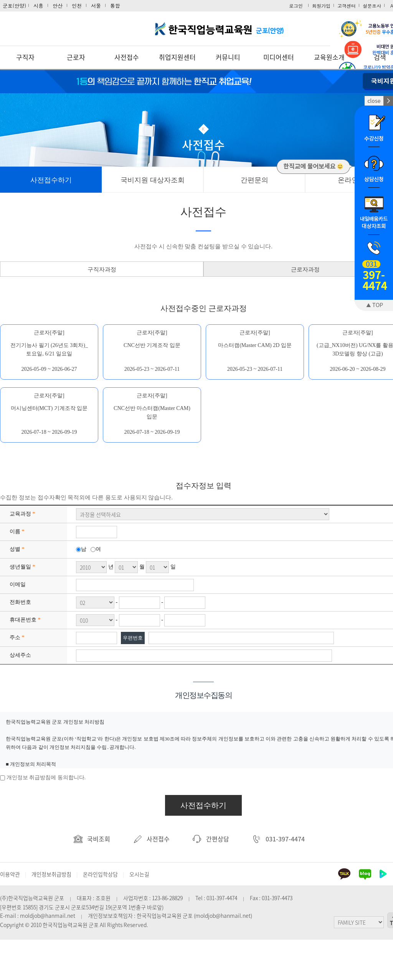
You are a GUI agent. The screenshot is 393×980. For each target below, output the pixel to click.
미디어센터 (279, 57)
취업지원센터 (177, 57)
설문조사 (372, 6)
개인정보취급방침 (51, 874)
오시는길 (139, 874)
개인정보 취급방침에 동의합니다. (46, 778)
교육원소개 (329, 57)
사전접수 (127, 57)
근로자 (76, 57)
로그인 (296, 6)
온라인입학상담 (100, 874)
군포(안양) (15, 6)
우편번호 (133, 638)
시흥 (38, 6)
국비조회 (92, 839)
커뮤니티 (228, 57)
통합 (115, 6)
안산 (58, 6)
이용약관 (10, 874)
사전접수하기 (203, 805)
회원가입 (321, 6)
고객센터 (347, 6)
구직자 (25, 57)
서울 (96, 6)
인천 (77, 6)
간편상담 (211, 839)
